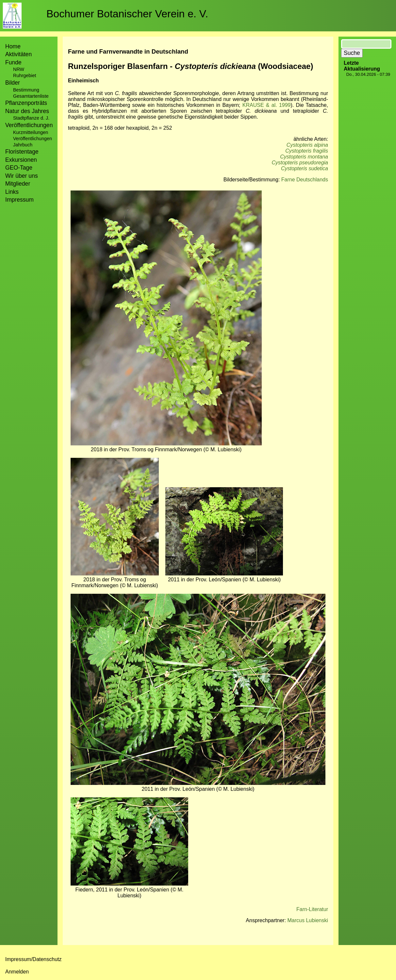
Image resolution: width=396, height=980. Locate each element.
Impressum (19, 200)
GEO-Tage (19, 168)
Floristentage (22, 152)
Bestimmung (26, 90)
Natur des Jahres (27, 111)
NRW (19, 69)
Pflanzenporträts (26, 103)
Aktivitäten (18, 54)
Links (12, 192)
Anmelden (17, 972)
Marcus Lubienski (308, 920)
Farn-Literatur (312, 909)
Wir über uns (22, 176)
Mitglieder (18, 184)
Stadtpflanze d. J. (31, 118)
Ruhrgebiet (25, 75)
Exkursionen (21, 160)
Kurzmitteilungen (31, 132)
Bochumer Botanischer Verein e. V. (127, 14)
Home (13, 46)
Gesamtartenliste (31, 96)
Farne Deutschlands (305, 180)
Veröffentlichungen (33, 139)
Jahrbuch (23, 145)
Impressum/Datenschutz (33, 959)
